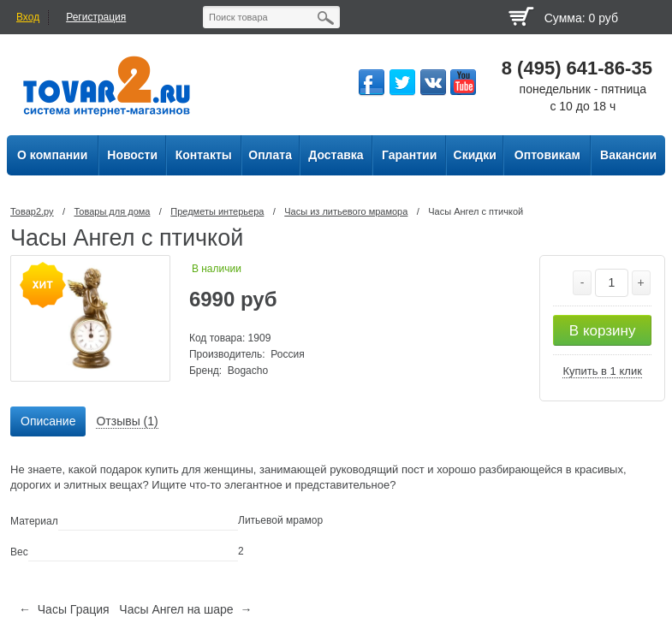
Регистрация (96, 17)
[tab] (48, 422)
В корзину (603, 331)
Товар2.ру (32, 211)
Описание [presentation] (48, 421)
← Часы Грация (64, 609)
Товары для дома (112, 211)
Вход (28, 17)
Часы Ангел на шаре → (185, 609)
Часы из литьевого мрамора (346, 211)
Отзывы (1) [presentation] (127, 421)
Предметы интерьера (217, 211)
